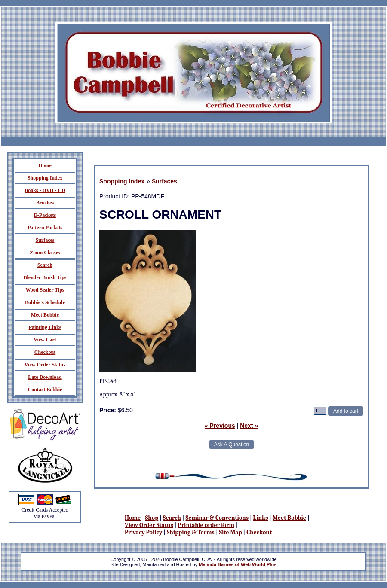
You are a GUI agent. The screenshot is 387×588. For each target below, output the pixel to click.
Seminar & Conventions (217, 518)
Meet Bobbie (289, 518)
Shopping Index (122, 181)
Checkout (259, 532)
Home (133, 518)
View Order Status (149, 525)
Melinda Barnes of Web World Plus (238, 564)
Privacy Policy (143, 532)
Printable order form (206, 525)
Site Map (230, 532)
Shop (152, 518)
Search (172, 518)
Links (261, 518)
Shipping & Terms (191, 532)
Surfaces (164, 181)
